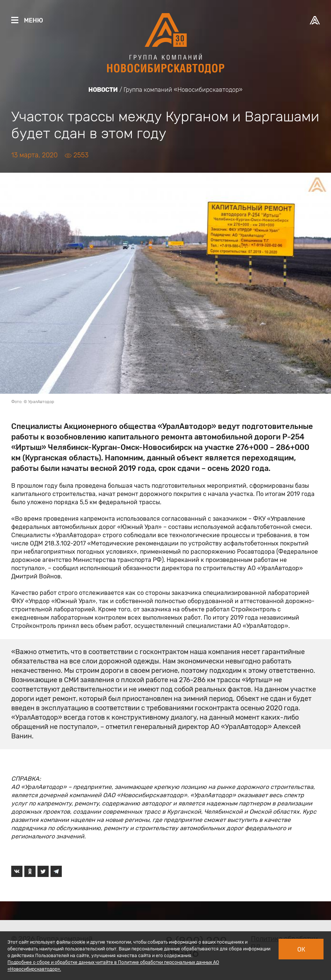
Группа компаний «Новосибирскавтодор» (183, 90)
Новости (103, 90)
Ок (301, 949)
